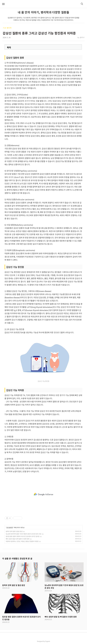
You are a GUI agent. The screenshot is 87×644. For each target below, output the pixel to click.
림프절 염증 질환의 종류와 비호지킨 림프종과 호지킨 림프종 (23, 536)
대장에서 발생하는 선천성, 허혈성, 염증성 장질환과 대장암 (22, 541)
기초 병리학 (7, 28)
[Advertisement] (43, 494)
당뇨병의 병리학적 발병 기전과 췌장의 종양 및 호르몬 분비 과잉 (24, 534)
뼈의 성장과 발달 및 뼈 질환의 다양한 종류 (18, 539)
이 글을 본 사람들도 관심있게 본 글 (17, 558)
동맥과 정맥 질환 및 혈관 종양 (14, 531)
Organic (48, 641)
